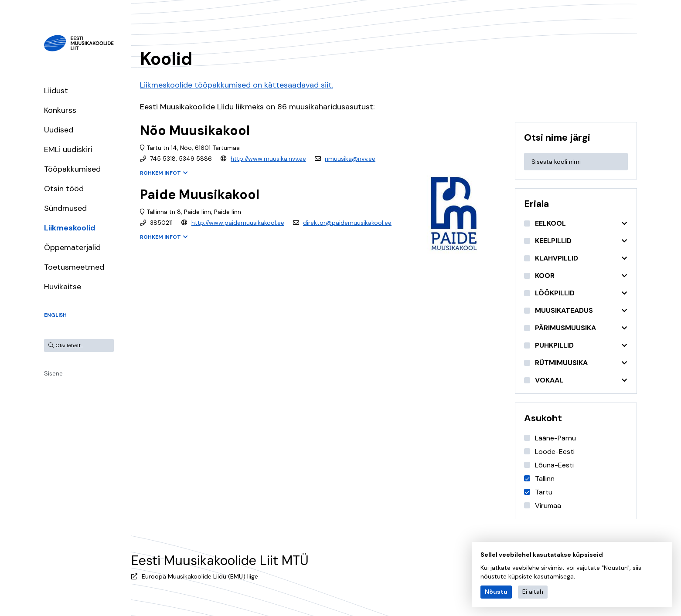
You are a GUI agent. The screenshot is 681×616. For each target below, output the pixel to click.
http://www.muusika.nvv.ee (268, 159)
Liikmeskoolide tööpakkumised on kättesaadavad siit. (237, 85)
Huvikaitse (63, 287)
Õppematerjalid (72, 247)
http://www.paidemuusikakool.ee (238, 223)
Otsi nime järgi (557, 137)
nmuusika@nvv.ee (350, 159)
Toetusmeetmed (74, 267)
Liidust (56, 91)
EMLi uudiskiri (68, 149)
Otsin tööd (64, 189)
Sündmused (65, 208)
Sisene (53, 373)
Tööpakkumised (72, 169)
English (55, 315)
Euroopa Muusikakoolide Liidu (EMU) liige (200, 576)
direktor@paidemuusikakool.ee (347, 223)
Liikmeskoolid (70, 228)
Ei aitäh (533, 592)
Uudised (59, 130)
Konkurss (60, 110)
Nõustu (496, 592)
